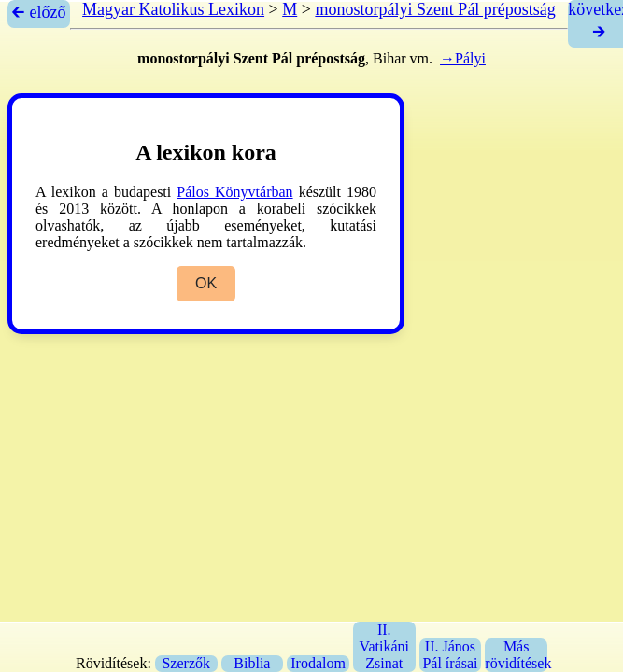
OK (206, 283)
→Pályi (463, 58)
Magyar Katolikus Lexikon (173, 9)
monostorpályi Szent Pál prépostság (435, 9)
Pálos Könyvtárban (234, 192)
